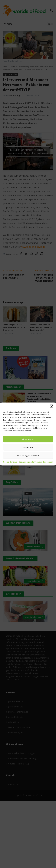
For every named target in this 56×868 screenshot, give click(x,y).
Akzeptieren (28, 439)
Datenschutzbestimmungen (30, 462)
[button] (52, 406)
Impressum (48, 462)
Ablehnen (28, 447)
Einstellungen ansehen (28, 455)
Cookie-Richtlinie (10, 462)
